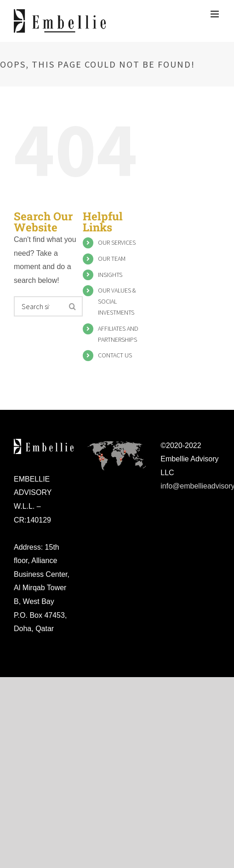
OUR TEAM (112, 259)
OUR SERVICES (117, 242)
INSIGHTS (110, 275)
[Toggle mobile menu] (215, 14)
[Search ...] (39, 306)
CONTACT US (115, 355)
